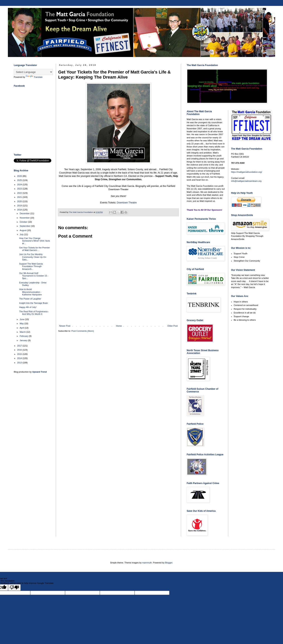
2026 (20, 176)
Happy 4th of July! (28, 307)
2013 (20, 363)
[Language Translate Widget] (33, 72)
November (25, 218)
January (24, 340)
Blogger (169, 563)
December (25, 213)
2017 (20, 346)
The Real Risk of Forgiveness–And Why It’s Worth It (34, 313)
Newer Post (65, 326)
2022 (20, 193)
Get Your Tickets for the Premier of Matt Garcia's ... (34, 249)
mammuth (147, 563)
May (22, 323)
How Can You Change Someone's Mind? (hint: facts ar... (34, 241)
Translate (34, 77)
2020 (20, 201)
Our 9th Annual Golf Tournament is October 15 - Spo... (34, 276)
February (24, 336)
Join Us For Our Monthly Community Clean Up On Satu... (33, 257)
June (22, 319)
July (22, 234)
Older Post (173, 326)
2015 (20, 354)
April (22, 328)
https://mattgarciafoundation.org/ (247, 172)
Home (119, 326)
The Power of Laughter (30, 299)
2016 (20, 350)
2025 (20, 180)
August (23, 230)
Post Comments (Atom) (83, 331)
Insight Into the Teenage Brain (33, 303)
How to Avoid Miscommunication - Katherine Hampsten (30, 292)
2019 (20, 206)
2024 (20, 185)
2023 (20, 189)
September (25, 226)
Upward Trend (39, 372)
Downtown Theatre (127, 203)
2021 (20, 197)
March (23, 332)
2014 (20, 358)
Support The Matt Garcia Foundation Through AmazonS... (31, 266)
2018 (20, 210)
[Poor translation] (14, 588)
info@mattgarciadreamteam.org (246, 181)
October (24, 222)
